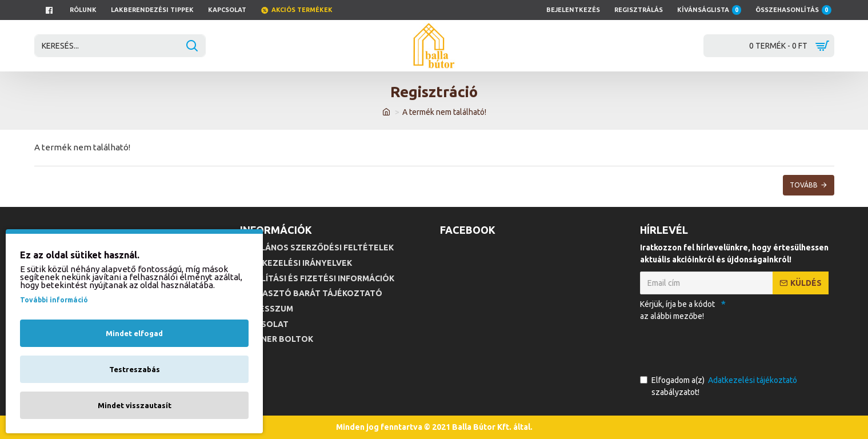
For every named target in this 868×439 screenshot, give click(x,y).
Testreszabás (135, 369)
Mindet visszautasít (135, 405)
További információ (54, 300)
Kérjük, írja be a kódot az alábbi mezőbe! (677, 310)
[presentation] (720, 346)
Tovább (804, 185)
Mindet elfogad (134, 333)
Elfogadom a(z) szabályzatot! (719, 386)
